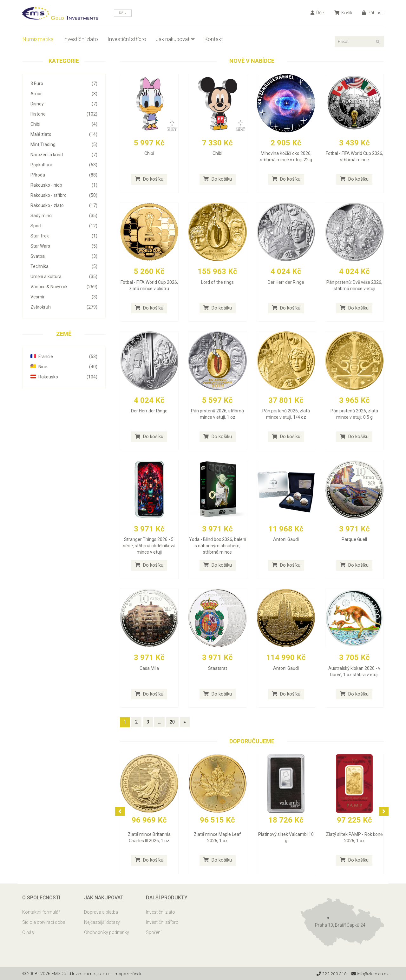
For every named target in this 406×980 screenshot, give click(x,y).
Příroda (64, 175)
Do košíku (149, 179)
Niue (64, 367)
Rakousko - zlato (64, 205)
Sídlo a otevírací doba (44, 922)
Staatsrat (218, 668)
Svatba (64, 256)
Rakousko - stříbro (64, 195)
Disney (64, 104)
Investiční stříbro (127, 39)
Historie (64, 114)
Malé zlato (64, 134)
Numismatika (38, 39)
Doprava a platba (101, 912)
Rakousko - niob (64, 185)
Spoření (154, 932)
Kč (123, 13)
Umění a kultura (64, 277)
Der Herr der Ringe (286, 282)
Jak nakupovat (175, 39)
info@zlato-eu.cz (369, 974)
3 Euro (64, 83)
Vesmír (64, 297)
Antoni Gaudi (286, 539)
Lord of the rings (217, 282)
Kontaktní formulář (41, 912)
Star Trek (64, 236)
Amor (64, 94)
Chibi (64, 124)
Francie (64, 357)
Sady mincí (64, 216)
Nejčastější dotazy (102, 922)
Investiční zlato (81, 39)
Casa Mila (149, 668)
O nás (28, 932)
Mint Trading (64, 144)
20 (172, 722)
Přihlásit (373, 13)
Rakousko (64, 377)
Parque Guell (354, 539)
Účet (318, 13)
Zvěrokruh (64, 307)
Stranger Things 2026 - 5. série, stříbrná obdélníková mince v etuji (149, 546)
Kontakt (214, 39)
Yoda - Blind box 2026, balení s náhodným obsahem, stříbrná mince (218, 546)
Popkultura (64, 165)
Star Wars (64, 246)
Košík (343, 13)
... (159, 722)
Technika (64, 266)
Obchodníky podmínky (107, 932)
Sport (64, 226)
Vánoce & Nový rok (64, 287)
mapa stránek (128, 974)
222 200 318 (330, 974)
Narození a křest (64, 155)
